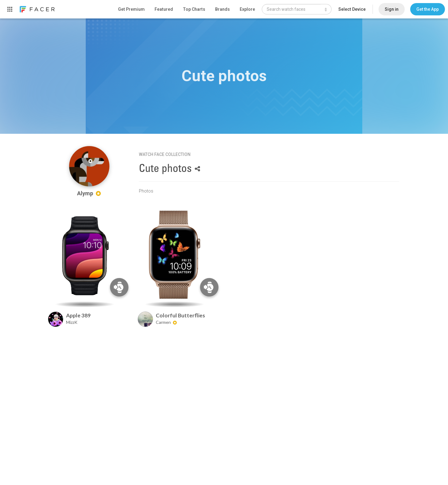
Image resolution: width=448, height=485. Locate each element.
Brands (222, 9)
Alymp (89, 193)
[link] (37, 9)
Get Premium (131, 9)
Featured (164, 9)
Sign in (392, 9)
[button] (428, 9)
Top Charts (194, 9)
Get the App (428, 9)
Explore (247, 9)
